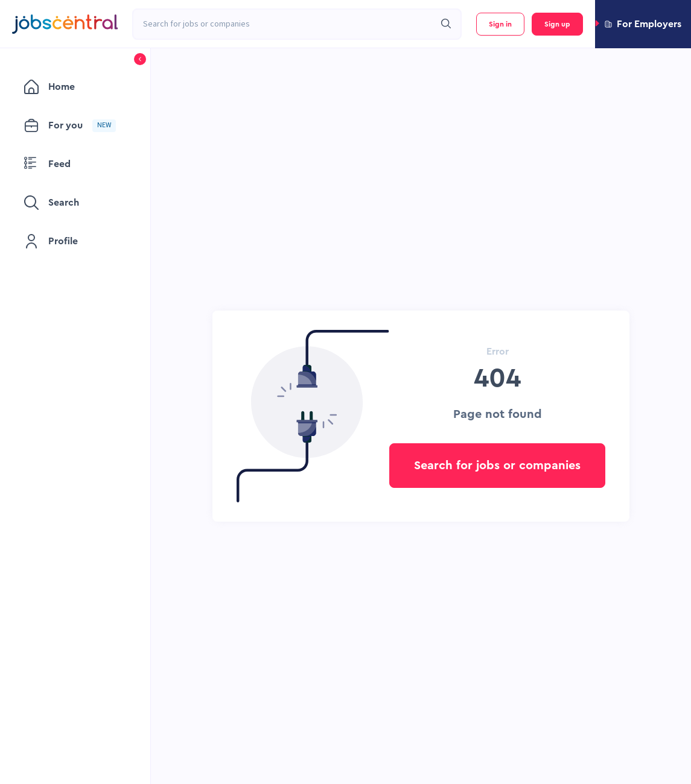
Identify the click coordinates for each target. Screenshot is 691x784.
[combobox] (284, 24)
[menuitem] (75, 87)
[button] (643, 24)
